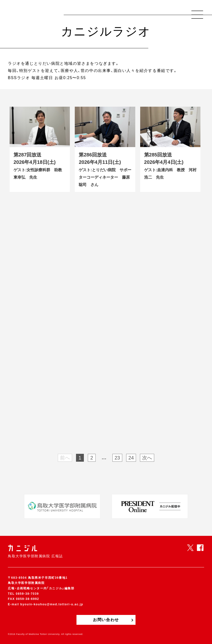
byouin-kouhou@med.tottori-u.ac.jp (52, 604)
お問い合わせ (106, 620)
